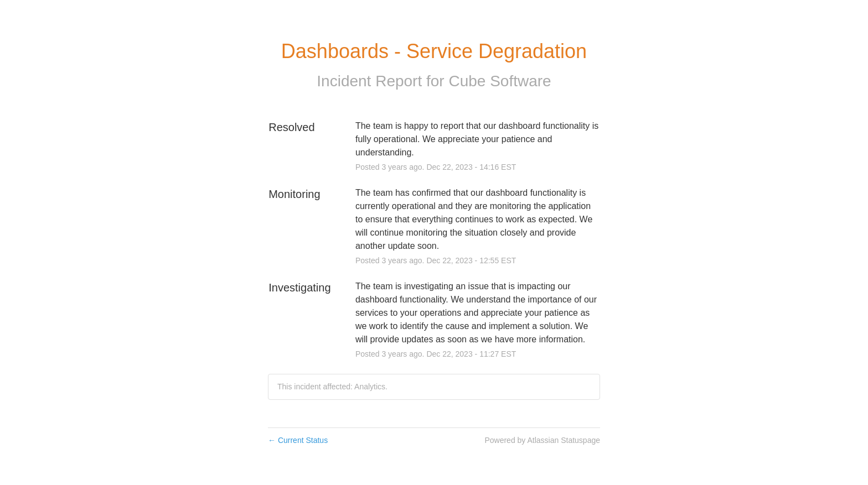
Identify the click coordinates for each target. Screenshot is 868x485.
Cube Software (500, 81)
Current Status (298, 440)
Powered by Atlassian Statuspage (542, 440)
